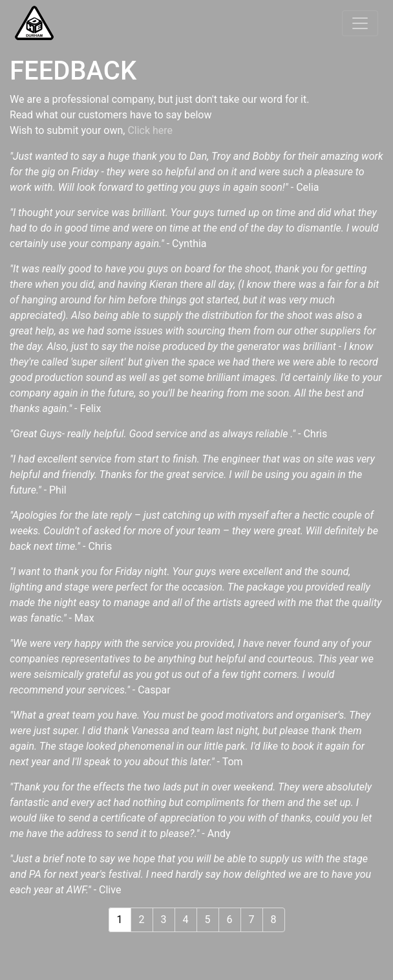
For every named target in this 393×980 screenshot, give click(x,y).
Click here (150, 130)
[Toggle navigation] (360, 23)
